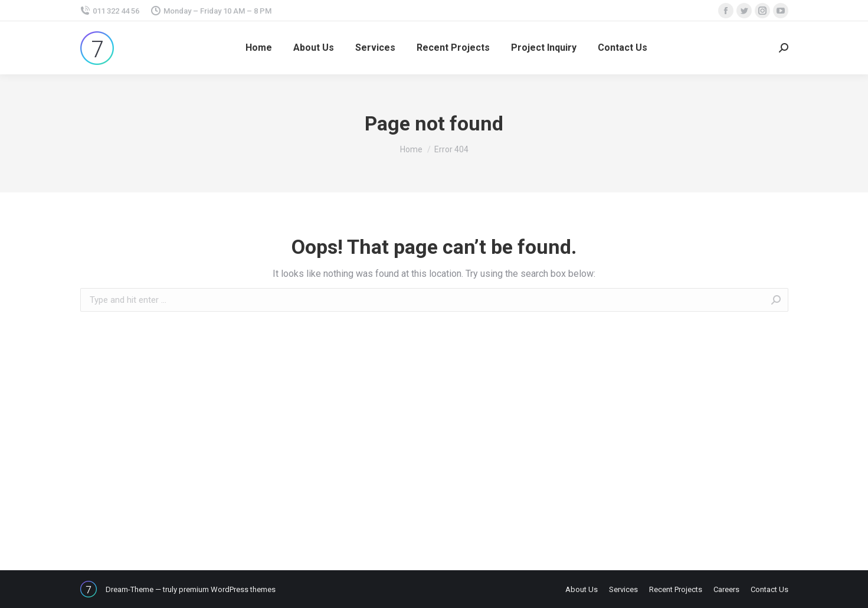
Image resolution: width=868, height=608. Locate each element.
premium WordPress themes (227, 589)
